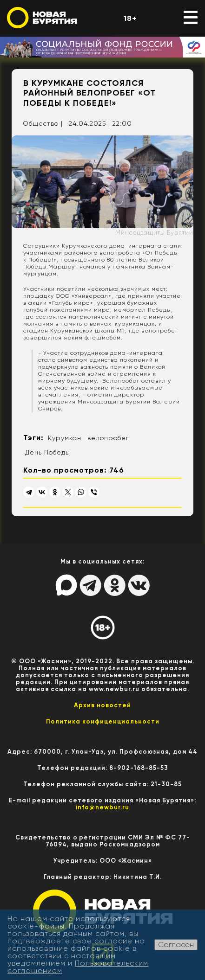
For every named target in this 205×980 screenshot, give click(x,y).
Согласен (176, 945)
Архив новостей (102, 705)
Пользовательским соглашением (78, 967)
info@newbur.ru (102, 807)
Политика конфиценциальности (103, 721)
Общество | (43, 123)
